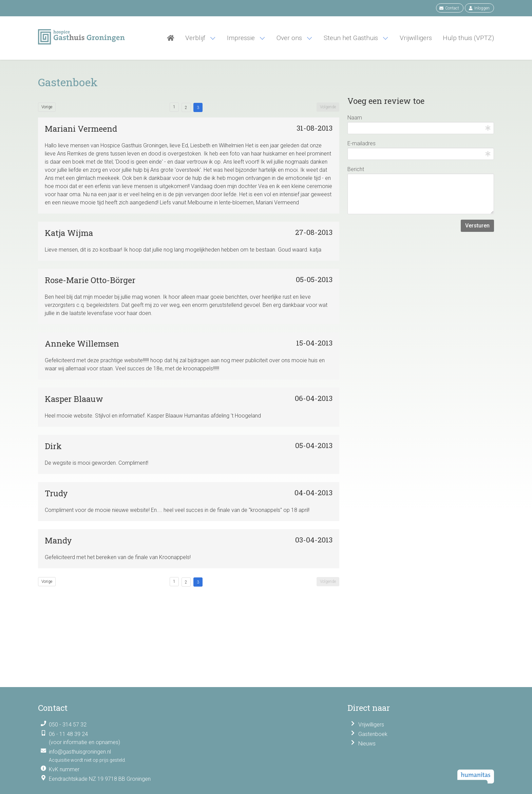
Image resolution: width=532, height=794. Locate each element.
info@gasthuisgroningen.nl (80, 752)
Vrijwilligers (371, 725)
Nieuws (367, 744)
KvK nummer (64, 769)
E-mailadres (362, 143)
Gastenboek (373, 734)
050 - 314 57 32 (68, 725)
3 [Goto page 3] (198, 108)
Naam (355, 118)
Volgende (328, 107)
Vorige (47, 107)
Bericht (356, 169)
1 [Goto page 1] (174, 107)
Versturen (477, 226)
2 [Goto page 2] (186, 108)
